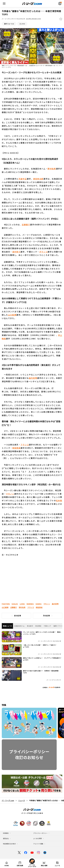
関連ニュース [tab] (7, 626)
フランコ (25, 445)
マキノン (10, 494)
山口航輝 (12, 315)
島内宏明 (33, 378)
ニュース (22, 801)
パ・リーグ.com (8, 801)
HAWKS (39, 604)
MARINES (30, 604)
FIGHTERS (6, 604)
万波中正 (23, 179)
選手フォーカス (9, 24)
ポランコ (43, 252)
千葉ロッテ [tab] (47, 626)
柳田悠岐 (16, 448)
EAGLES (15, 604)
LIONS (22, 604)
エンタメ (22, 24)
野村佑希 (52, 169)
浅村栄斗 (16, 252)
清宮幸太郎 (38, 179)
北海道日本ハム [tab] (19, 626)
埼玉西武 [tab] (38, 626)
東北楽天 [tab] (30, 626)
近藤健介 (26, 225)
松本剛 (59, 500)
